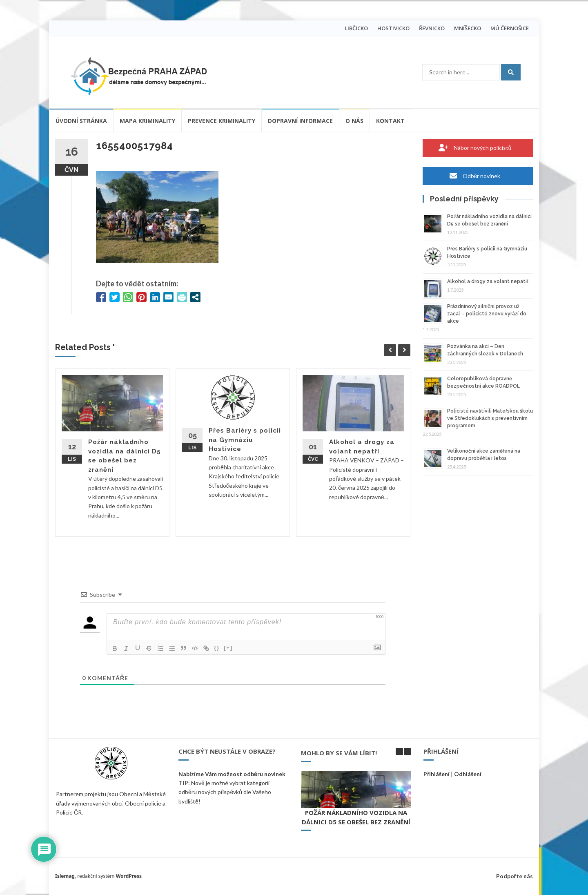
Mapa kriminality (147, 121)
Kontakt (390, 121)
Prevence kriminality (222, 121)
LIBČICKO (356, 28)
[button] (408, 752)
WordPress (129, 876)
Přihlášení (437, 774)
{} (217, 648)
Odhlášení (468, 774)
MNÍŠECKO (468, 28)
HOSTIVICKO (393, 28)
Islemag (65, 876)
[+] (228, 648)
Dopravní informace (300, 121)
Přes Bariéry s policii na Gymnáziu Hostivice (245, 440)
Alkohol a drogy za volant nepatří (488, 281)
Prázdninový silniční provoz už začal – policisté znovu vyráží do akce (487, 314)
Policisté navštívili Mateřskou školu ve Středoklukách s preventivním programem (490, 418)
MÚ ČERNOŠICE (510, 28)
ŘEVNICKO (432, 28)
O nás (354, 121)
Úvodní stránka (81, 121)
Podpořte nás (514, 876)
